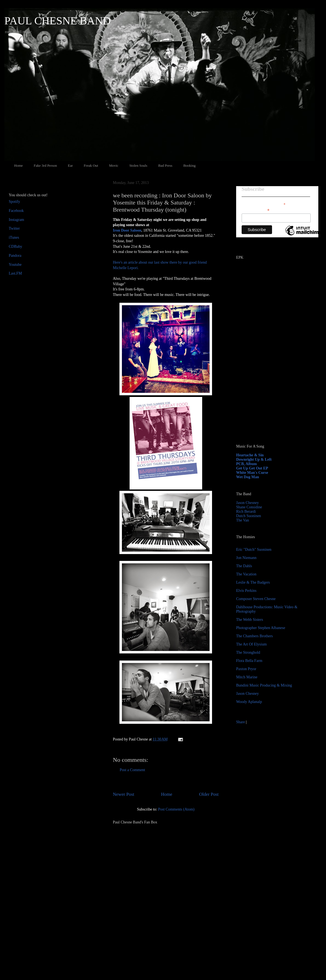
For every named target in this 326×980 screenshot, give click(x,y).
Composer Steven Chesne (256, 599)
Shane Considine (249, 507)
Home (19, 165)
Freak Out (91, 165)
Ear (70, 165)
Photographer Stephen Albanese (261, 628)
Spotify (14, 202)
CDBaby (15, 247)
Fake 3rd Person (45, 165)
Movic (114, 165)
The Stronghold (248, 652)
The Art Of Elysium (251, 644)
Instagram (16, 220)
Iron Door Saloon (127, 230)
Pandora (15, 256)
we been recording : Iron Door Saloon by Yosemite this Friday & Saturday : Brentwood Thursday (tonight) (162, 202)
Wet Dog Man (248, 477)
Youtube (15, 265)
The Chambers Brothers (254, 636)
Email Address (256, 210)
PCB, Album (246, 464)
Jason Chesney (248, 503)
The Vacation (246, 574)
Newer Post (124, 794)
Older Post (209, 794)
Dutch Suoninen (249, 516)
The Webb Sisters (250, 620)
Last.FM (15, 273)
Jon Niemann (246, 558)
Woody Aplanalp (249, 702)
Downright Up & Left (254, 459)
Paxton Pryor (246, 669)
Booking (189, 165)
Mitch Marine (247, 677)
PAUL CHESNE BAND (58, 21)
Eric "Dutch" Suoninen (254, 550)
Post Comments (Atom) (176, 809)
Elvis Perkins (246, 591)
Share (241, 722)
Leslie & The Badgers (253, 582)
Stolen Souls (138, 165)
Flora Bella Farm (249, 661)
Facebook (16, 211)
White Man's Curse (252, 473)
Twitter (14, 228)
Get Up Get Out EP (252, 468)
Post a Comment (132, 770)
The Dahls (244, 566)
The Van (243, 520)
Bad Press (165, 165)
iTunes (14, 237)
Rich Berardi (246, 511)
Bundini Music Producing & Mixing (264, 685)
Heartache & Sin (250, 455)
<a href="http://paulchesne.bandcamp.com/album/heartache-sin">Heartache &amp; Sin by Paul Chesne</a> (270, 377)
